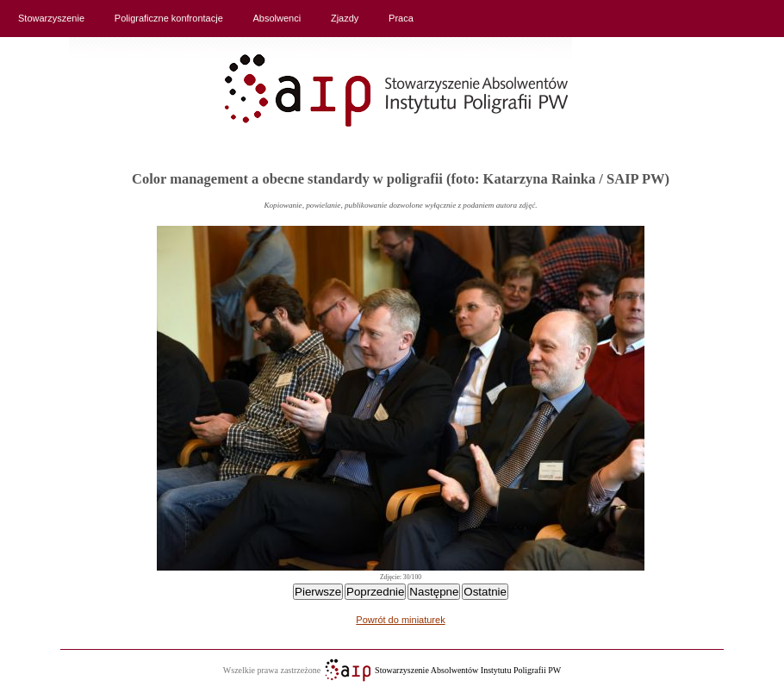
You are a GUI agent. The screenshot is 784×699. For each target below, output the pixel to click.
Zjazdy (345, 18)
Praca (401, 18)
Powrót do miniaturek (400, 620)
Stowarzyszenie (51, 18)
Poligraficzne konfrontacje (169, 18)
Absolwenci (277, 18)
